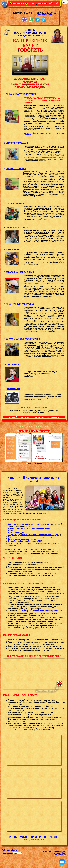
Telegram (44, 15)
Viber (40, 15)
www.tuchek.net (60, 853)
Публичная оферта (9, 850)
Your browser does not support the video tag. (30, 65)
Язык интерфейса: (7, 853)
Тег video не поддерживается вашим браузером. (34, 674)
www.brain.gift (61, 855)
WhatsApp (50, 15)
